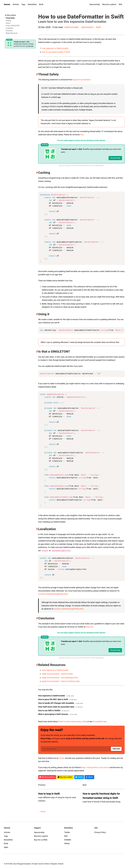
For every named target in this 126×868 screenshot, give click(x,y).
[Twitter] (79, 777)
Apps (6, 847)
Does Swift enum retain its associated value (56, 707)
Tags (23, 4)
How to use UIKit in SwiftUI (49, 710)
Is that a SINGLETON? (13, 26)
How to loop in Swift (49, 794)
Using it (8, 23)
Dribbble (68, 840)
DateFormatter (72, 27)
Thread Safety (10, 18)
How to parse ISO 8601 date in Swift (53, 699)
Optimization (87, 27)
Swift (98, 27)
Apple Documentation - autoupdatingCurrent (60, 677)
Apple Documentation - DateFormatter (57, 674)
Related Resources (12, 33)
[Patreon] (47, 777)
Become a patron (109, 4)
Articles (16, 4)
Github (67, 843)
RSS (120, 4)
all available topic (100, 721)
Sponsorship (95, 4)
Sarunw (7, 4)
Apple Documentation (82, 80)
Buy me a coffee (41, 840)
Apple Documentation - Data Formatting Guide (61, 681)
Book (41, 4)
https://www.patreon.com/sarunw (95, 767)
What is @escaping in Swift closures (53, 714)
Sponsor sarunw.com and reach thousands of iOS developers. (81, 166)
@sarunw (90, 627)
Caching (8, 21)
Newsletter (32, 4)
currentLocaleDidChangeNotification (53, 594)
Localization (10, 28)
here (82, 135)
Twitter (62, 758)
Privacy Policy (100, 832)
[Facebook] (89, 777)
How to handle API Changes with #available (56, 703)
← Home (42, 811)
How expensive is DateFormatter (55, 48)
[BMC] (65, 777)
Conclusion (9, 31)
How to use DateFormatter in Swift (56, 52)
